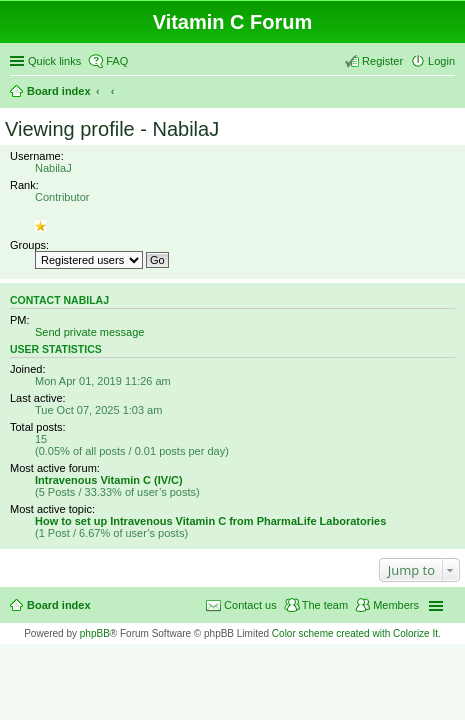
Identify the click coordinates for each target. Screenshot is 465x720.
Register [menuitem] (382, 61)
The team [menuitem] (325, 605)
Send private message (89, 332)
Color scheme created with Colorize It (355, 633)
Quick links (54, 61)
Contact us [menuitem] (250, 605)
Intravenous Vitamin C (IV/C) (109, 480)
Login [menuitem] (441, 61)
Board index (59, 91)
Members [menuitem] (396, 605)
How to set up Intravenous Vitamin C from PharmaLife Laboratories (210, 521)
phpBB (95, 633)
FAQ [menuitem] (117, 61)
